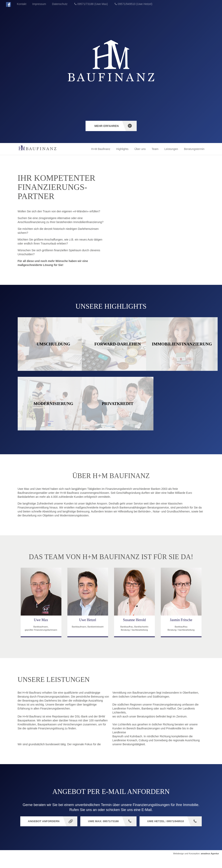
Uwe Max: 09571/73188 (138, 822)
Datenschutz (60, 4)
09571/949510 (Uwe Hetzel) (135, 4)
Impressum (39, 4)
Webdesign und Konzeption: (196, 864)
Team (155, 149)
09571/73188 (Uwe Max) (93, 4)
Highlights (122, 149)
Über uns (140, 149)
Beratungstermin (194, 149)
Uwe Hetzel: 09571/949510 (108, 832)
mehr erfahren (107, 126)
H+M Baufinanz (101, 149)
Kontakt (22, 4)
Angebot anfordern (76, 822)
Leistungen (171, 149)
